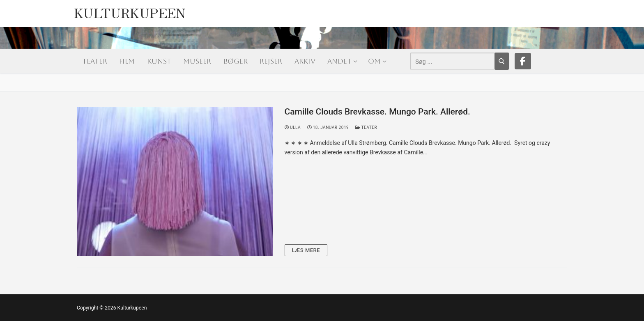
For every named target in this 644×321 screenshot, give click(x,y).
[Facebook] (523, 61)
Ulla (293, 127)
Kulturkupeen (130, 10)
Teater (366, 127)
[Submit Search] (502, 61)
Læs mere (306, 250)
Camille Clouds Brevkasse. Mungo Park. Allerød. (377, 112)
